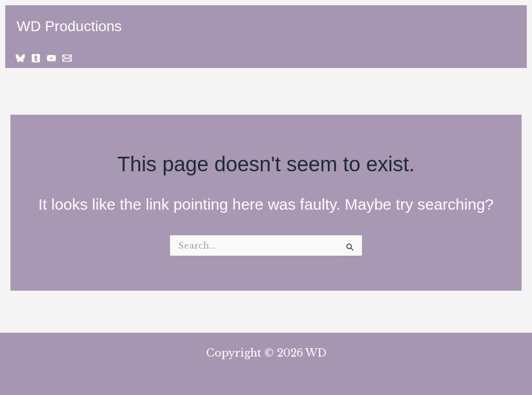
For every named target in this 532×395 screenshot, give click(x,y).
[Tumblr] (36, 58)
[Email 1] (67, 58)
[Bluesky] (20, 58)
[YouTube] (51, 58)
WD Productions (69, 26)
